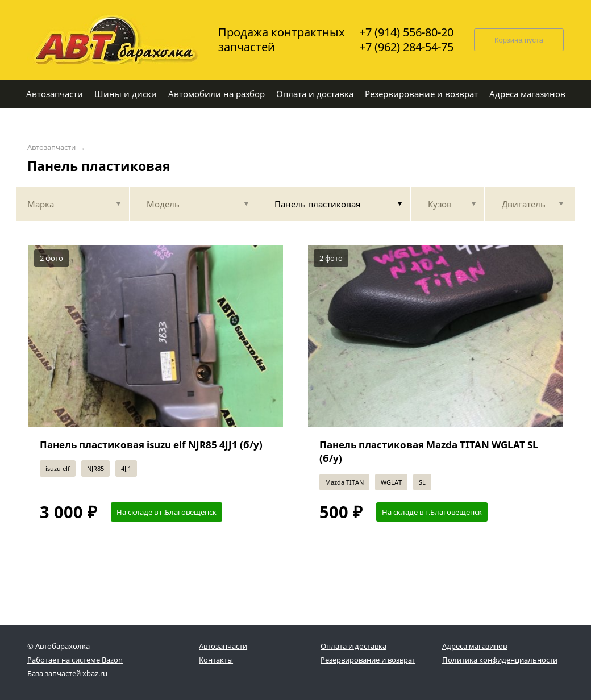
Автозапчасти (51, 147)
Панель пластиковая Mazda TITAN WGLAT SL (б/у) (429, 451)
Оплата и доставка (353, 646)
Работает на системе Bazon (75, 660)
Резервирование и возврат (368, 660)
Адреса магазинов (475, 646)
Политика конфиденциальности (500, 660)
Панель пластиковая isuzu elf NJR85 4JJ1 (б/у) (151, 445)
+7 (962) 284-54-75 (406, 47)
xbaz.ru (95, 673)
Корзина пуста (519, 40)
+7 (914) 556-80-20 (406, 32)
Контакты (216, 660)
